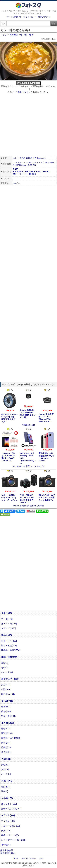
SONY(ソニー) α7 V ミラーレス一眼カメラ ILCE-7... (47, 498)
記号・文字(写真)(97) (11, 809)
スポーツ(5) (7, 781)
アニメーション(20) (11, 826)
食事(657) (6, 707)
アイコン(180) (8, 821)
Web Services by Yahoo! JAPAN (29, 506)
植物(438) (6, 729)
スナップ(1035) (9, 628)
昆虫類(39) (6, 747)
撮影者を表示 (7, 850)
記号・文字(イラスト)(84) (13, 840)
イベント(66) (7, 672)
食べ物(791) (7, 701)
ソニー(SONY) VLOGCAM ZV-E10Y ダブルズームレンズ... (28, 499)
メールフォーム (29, 858)
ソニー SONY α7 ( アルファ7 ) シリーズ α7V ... (9, 498)
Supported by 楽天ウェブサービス (28, 466)
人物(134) (6, 759)
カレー (16, 158)
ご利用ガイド (22, 92)
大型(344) (6, 685)
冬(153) (5, 667)
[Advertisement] (28, 125)
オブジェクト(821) (10, 679)
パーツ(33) (6, 774)
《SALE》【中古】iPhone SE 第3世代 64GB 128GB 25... (8, 457)
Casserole (41, 158)
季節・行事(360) (9, 657)
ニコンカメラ (19, 162)
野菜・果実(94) (8, 716)
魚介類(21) (6, 752)
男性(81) (5, 765)
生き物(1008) (8, 723)
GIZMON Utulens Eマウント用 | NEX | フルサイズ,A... (9, 418)
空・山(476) (7, 619)
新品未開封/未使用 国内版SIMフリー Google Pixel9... (47, 457)
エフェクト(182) (9, 804)
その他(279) (7, 798)
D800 (28, 162)
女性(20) (5, 769)
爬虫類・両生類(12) (11, 738)
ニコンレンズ (38, 162)
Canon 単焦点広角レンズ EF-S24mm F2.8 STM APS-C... (46, 418)
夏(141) (5, 663)
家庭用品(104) (8, 694)
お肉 (35, 158)
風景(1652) (7, 613)
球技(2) (5, 791)
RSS (16, 858)
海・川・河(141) (9, 624)
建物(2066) (7, 635)
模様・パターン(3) (10, 835)
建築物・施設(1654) (11, 650)
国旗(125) (6, 831)
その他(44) (6, 845)
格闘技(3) (6, 787)
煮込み (22, 158)
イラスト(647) (8, 815)
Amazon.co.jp (28, 425)
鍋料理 (29, 158)
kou (15, 183)
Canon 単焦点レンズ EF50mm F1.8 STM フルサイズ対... (28, 414)
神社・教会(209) (9, 645)
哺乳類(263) (7, 733)
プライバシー (30, 17)
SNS (41, 858)
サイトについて (14, 17)
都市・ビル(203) (9, 641)
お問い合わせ (44, 17)
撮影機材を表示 (8, 853)
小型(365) (6, 689)
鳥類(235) (6, 743)
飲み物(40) (6, 711)
